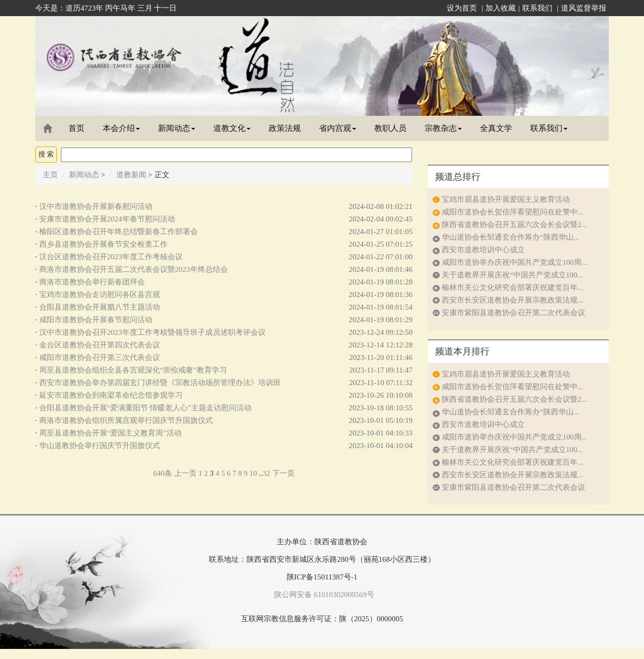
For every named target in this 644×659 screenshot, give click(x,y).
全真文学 (496, 128)
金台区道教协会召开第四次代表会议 (100, 345)
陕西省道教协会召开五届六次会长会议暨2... (514, 225)
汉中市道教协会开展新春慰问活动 (96, 206)
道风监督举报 (584, 8)
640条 (163, 473)
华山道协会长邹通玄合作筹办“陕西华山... (510, 237)
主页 (50, 175)
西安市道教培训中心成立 (483, 250)
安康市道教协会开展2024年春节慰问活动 (107, 219)
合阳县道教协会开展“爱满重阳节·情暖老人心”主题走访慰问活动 (145, 408)
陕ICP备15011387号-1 (322, 577)
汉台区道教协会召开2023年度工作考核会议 (111, 257)
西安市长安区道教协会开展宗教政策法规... (512, 300)
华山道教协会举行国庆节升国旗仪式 (100, 446)
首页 (76, 128)
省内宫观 (338, 128)
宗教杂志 (443, 128)
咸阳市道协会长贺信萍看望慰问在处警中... (512, 212)
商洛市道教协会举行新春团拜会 (92, 282)
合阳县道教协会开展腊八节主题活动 (100, 307)
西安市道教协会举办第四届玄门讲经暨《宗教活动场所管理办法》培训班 (160, 383)
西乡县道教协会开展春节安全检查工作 (103, 244)
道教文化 (232, 128)
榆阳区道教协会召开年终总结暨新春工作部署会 (118, 232)
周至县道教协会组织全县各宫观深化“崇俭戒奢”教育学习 (133, 370)
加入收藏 (501, 8)
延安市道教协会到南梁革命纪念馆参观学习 (111, 395)
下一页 (284, 473)
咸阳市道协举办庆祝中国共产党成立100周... (514, 262)
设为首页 (462, 8)
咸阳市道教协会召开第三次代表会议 (100, 357)
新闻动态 (177, 128)
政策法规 (285, 128)
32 (266, 473)
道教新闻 (131, 175)
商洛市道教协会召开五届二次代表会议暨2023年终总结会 (134, 269)
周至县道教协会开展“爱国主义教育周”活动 (110, 433)
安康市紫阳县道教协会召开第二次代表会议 (513, 313)
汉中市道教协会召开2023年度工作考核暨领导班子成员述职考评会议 (152, 332)
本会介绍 (121, 128)
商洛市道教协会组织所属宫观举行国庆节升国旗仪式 (126, 420)
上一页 (185, 473)
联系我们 (537, 8)
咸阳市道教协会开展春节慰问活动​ (96, 320)
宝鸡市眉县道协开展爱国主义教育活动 (506, 199)
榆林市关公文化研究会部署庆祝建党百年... (512, 287)
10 (253, 473)
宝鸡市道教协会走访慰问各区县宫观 (100, 295)
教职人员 (390, 128)
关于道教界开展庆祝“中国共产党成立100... (512, 275)
